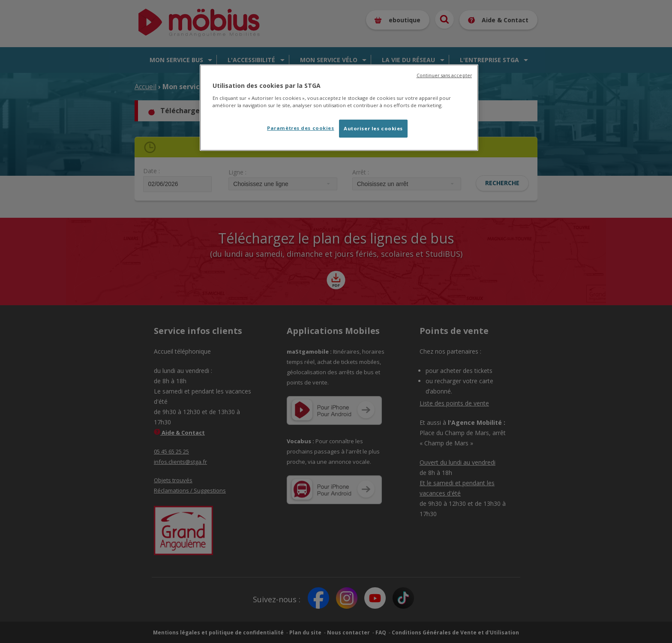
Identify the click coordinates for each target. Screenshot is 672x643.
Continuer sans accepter (444, 75)
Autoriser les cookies (373, 128)
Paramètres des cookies (301, 128)
